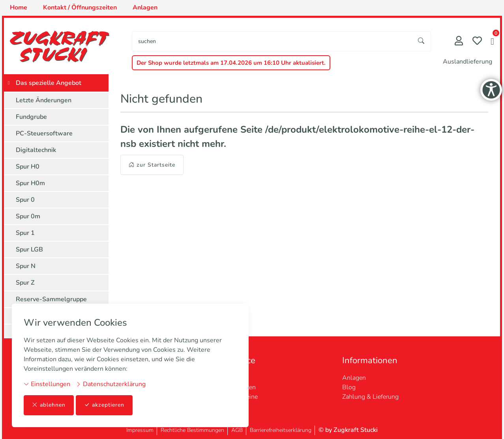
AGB (237, 430)
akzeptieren (104, 405)
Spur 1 (25, 233)
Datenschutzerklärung (111, 384)
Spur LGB (29, 250)
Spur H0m (30, 183)
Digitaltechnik (36, 150)
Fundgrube (31, 117)
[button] (492, 42)
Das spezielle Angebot (49, 83)
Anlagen (354, 378)
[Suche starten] (422, 41)
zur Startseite (152, 165)
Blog (349, 387)
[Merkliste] (477, 42)
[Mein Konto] (459, 42)
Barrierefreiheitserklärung (281, 430)
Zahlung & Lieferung (370, 397)
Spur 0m (28, 216)
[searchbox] (272, 41)
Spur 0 (25, 200)
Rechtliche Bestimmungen (192, 430)
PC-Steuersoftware (44, 133)
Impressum (140, 430)
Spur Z (25, 283)
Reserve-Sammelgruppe (51, 299)
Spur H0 (28, 167)
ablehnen (49, 405)
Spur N (26, 266)
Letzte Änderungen (44, 100)
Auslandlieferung (467, 62)
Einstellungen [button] (47, 384)
